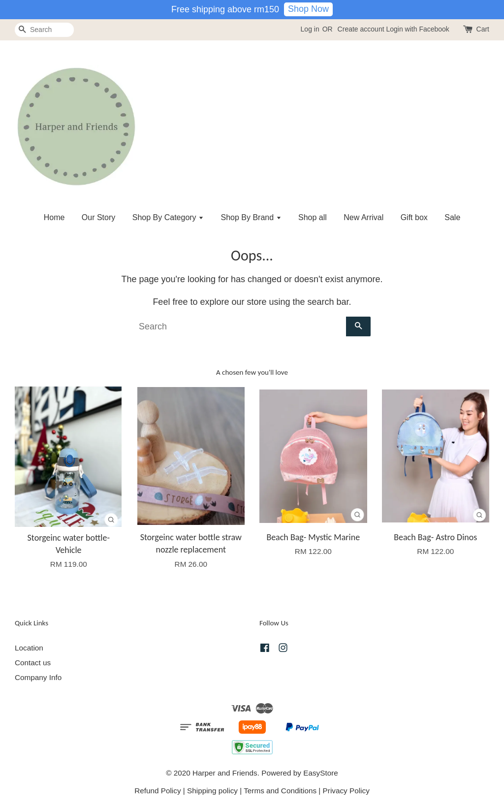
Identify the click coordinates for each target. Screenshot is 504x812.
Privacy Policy (346, 791)
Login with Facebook (417, 29)
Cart (483, 29)
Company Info (38, 677)
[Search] (44, 30)
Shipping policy (212, 791)
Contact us (33, 663)
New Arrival (363, 217)
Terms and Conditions (280, 791)
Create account (361, 29)
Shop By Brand (251, 217)
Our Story (98, 217)
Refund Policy (157, 791)
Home (54, 217)
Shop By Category (168, 217)
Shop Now (308, 9)
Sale (452, 217)
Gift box (414, 217)
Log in (310, 29)
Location (29, 648)
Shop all (313, 217)
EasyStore (321, 773)
